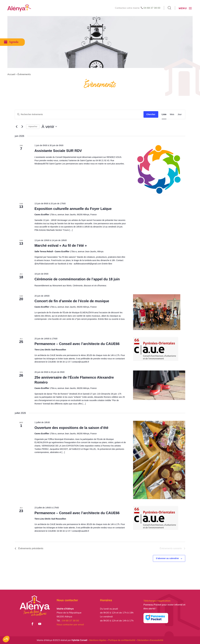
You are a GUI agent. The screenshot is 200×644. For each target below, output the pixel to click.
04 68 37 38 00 (152, 8)
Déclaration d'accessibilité (150, 640)
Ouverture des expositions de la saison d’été (71, 428)
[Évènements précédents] (17, 127)
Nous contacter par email (70, 624)
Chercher (151, 114)
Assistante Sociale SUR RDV (58, 151)
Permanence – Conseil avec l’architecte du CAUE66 (77, 344)
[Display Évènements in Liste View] (164, 114)
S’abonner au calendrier (168, 558)
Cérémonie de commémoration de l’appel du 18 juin (77, 279)
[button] (6, 639)
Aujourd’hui (33, 127)
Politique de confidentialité (122, 640)
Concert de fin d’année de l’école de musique (72, 301)
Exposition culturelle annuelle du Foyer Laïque (73, 209)
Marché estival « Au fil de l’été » (61, 245)
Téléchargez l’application (157, 601)
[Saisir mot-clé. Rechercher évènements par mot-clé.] (79, 114)
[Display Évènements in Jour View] (180, 114)
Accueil (11, 74)
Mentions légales (98, 640)
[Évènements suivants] (22, 127)
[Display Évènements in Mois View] (172, 114)
